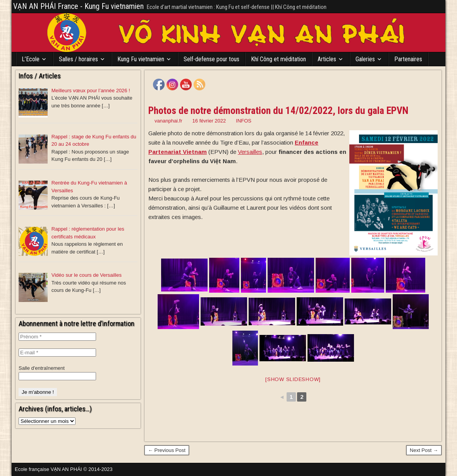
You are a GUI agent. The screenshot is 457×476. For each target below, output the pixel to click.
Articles (327, 59)
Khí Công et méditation (278, 59)
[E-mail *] (57, 353)
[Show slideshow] (293, 379)
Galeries (365, 59)
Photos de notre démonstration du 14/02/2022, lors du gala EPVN (278, 110)
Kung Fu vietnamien (141, 59)
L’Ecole (31, 59)
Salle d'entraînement (42, 368)
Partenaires (408, 59)
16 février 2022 (209, 121)
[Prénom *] (57, 337)
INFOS (244, 121)
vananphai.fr (168, 121)
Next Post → (424, 450)
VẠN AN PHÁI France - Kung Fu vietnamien (78, 6)
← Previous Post (167, 450)
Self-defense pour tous (211, 59)
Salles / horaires (78, 59)
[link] (250, 152)
